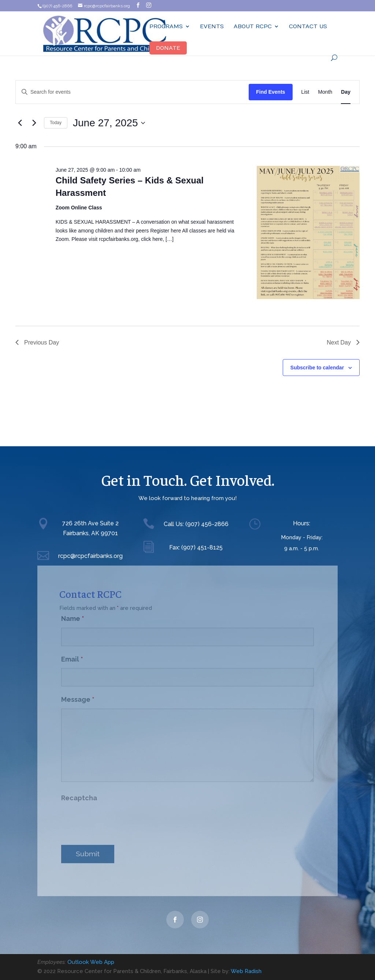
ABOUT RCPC (253, 27)
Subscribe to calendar (317, 368)
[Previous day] (20, 123)
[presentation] (117, 817)
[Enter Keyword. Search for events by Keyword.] (132, 92)
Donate (168, 48)
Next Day (343, 342)
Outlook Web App (91, 962)
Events (212, 27)
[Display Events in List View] (305, 92)
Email (72, 655)
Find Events (270, 92)
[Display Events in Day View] (346, 92)
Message (78, 695)
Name (73, 614)
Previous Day (37, 342)
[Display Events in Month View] (325, 92)
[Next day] (34, 123)
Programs (166, 27)
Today (56, 123)
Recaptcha (79, 793)
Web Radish (246, 971)
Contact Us (308, 27)
